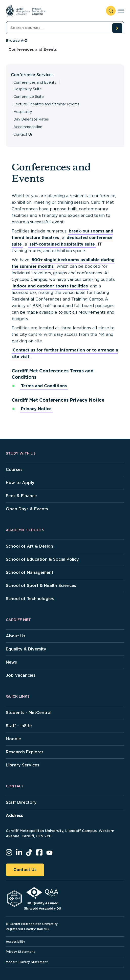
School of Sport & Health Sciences (41, 586)
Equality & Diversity (26, 649)
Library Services (23, 765)
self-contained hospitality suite (62, 244)
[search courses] (117, 28)
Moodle (13, 739)
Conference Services (32, 75)
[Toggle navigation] (121, 11)
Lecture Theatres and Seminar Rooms (46, 104)
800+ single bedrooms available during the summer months (63, 263)
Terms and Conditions (44, 386)
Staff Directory (21, 802)
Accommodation (28, 127)
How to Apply (20, 483)
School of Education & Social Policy (42, 559)
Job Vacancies (21, 675)
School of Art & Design (29, 546)
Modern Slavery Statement (27, 962)
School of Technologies (30, 599)
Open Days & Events (27, 509)
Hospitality (23, 112)
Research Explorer (25, 752)
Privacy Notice (36, 409)
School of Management (30, 572)
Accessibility (15, 942)
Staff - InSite (19, 726)
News (11, 662)
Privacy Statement (20, 952)
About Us (16, 636)
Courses (14, 470)
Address (14, 815)
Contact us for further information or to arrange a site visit (65, 353)
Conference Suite (29, 97)
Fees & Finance (21, 496)
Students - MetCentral (29, 713)
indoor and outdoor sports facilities (50, 286)
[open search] (111, 11)
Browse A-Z (17, 41)
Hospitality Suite (28, 89)
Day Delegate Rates (31, 119)
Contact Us (23, 134)
